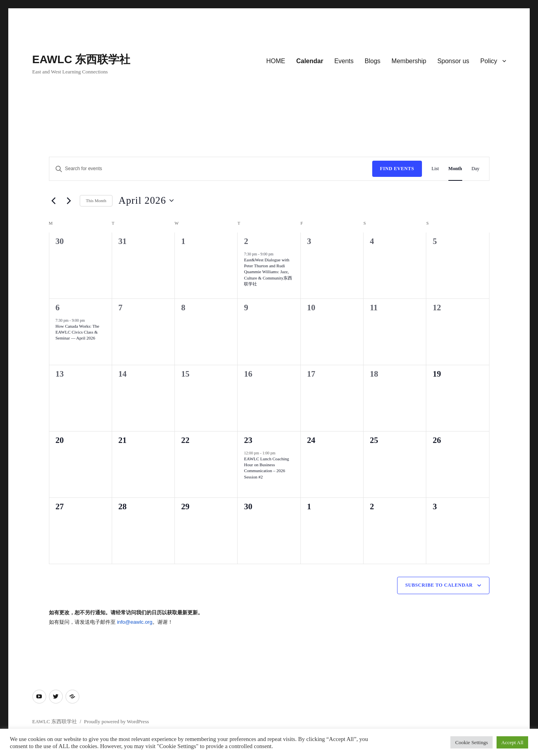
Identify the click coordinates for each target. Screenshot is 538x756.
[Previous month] (54, 201)
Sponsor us (453, 61)
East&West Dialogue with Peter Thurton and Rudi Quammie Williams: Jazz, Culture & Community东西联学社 (268, 272)
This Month (96, 201)
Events (344, 61)
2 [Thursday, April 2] (246, 241)
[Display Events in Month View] (455, 169)
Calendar (309, 61)
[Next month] (69, 201)
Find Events (397, 169)
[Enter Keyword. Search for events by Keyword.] (211, 169)
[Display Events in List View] (435, 169)
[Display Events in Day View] (476, 169)
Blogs (373, 61)
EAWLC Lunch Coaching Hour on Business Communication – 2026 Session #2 (266, 468)
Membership (409, 61)
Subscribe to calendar (439, 585)
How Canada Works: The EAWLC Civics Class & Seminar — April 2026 (78, 332)
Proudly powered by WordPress (116, 721)
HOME (276, 61)
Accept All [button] (512, 742)
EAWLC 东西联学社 (82, 59)
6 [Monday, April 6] (58, 308)
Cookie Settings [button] (471, 742)
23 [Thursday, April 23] (248, 440)
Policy (489, 61)
